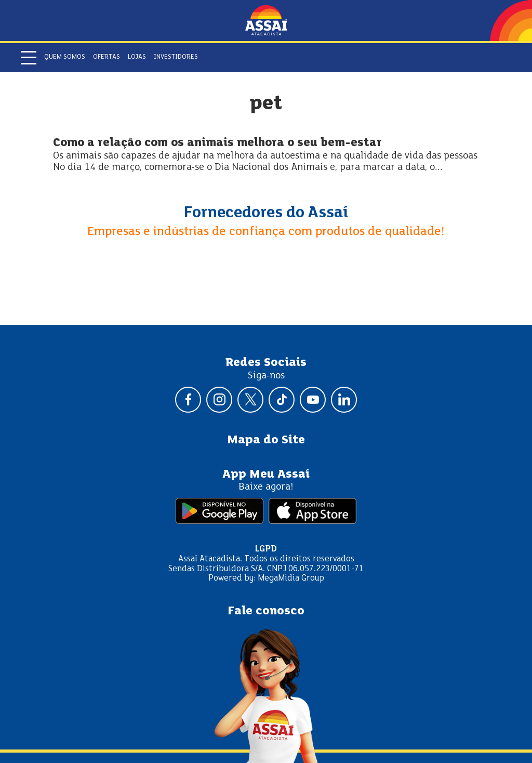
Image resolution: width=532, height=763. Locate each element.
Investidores (176, 57)
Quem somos (65, 57)
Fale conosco (266, 611)
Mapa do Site (266, 440)
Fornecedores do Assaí (266, 213)
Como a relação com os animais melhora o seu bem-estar (217, 143)
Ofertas (107, 57)
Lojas (137, 57)
